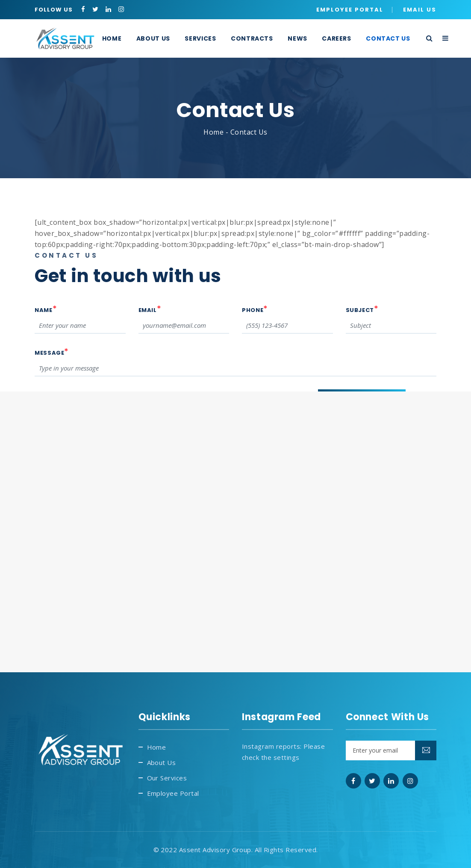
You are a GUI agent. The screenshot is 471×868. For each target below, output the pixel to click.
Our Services (167, 778)
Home (213, 132)
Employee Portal (350, 10)
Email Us (420, 10)
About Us (162, 762)
